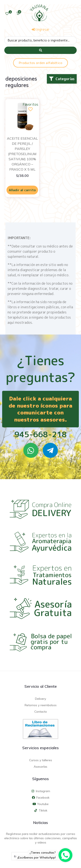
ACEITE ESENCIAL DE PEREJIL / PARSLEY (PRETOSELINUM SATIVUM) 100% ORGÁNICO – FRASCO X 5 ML (22, 154)
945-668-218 (40, 434)
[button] (62, 79)
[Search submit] (40, 50)
